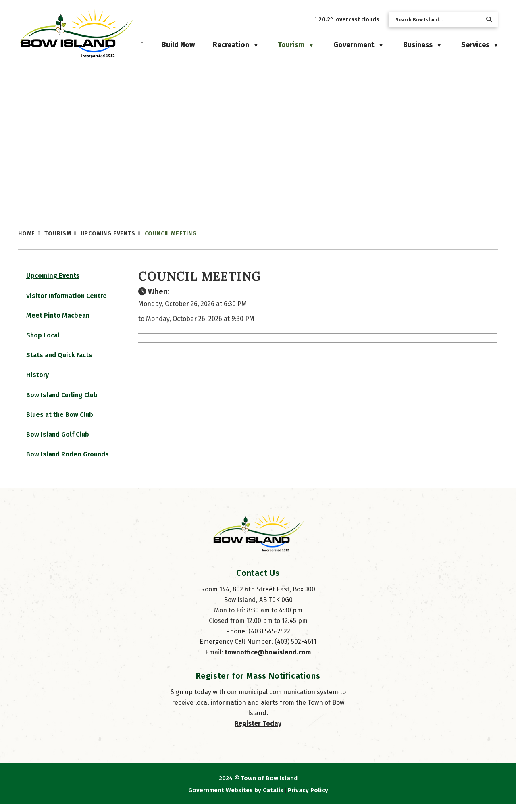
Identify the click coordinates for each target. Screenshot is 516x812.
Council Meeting (171, 234)
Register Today (258, 732)
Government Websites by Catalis (236, 798)
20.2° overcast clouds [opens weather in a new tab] (349, 20)
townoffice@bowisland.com (268, 660)
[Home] (143, 45)
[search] (437, 20)
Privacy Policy (308, 798)
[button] (489, 20)
